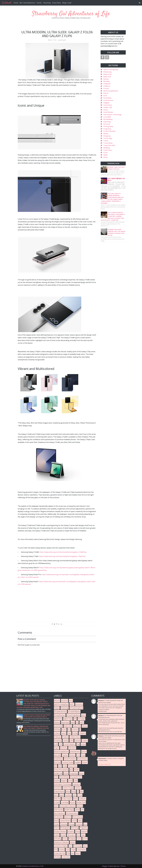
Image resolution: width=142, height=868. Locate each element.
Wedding (107, 148)
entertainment (75, 751)
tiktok (85, 846)
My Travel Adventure (27, 3)
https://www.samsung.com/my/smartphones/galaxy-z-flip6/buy (62, 556)
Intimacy (78, 788)
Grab (65, 766)
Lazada (57, 802)
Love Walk (107, 117)
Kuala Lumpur (67, 799)
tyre (73, 853)
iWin (82, 792)
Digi (78, 744)
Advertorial (107, 74)
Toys (68, 850)
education (72, 748)
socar (79, 839)
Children (65, 737)
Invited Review (59, 792)
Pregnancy (107, 129)
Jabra (56, 795)
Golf (60, 766)
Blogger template (108, 866)
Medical (80, 806)
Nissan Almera (65, 821)
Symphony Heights (61, 846)
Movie (77, 810)
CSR (61, 744)
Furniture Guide (68, 762)
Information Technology (112, 115)
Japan (62, 795)
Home (16, 3)
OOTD (74, 821)
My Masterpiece (72, 813)
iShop (105, 157)
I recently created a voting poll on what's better (111, 759)
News (56, 821)
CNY (71, 741)
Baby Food (68, 726)
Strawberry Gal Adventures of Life (71, 14)
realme (57, 835)
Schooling (58, 839)
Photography (108, 126)
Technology (108, 138)
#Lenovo (64, 701)
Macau (72, 802)
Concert (106, 88)
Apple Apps (65, 722)
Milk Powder (59, 810)
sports (85, 839)
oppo (80, 821)
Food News (107, 98)
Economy (64, 748)
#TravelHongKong (76, 708)
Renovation (71, 835)
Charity (75, 733)
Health (77, 770)
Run (78, 835)
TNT (56, 850)
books (64, 730)
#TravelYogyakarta (73, 715)
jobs (75, 795)
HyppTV (64, 781)
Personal (107, 124)
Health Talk (108, 107)
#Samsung (107, 72)
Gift (56, 766)
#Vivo (83, 715)
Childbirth (107, 84)
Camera (57, 733)
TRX (68, 853)
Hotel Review (108, 112)
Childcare (107, 86)
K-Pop (80, 795)
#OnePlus (79, 704)
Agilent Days (68, 719)
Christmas (58, 741)
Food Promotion (70, 759)
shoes (65, 839)
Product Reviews (109, 131)
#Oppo (57, 708)
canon (64, 733)
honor (82, 773)
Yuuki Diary (108, 150)
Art (77, 722)
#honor (57, 701)
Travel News (108, 143)
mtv (82, 810)
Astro (82, 722)
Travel (106, 141)
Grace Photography (61, 770)
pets (85, 824)
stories (73, 842)
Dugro (57, 748)
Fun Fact (57, 762)
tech (70, 846)
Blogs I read (67, 3)
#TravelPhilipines (74, 711)
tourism (62, 850)
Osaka (57, 824)
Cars (69, 733)
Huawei (57, 781)
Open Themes (121, 866)
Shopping (107, 136)
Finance (72, 755)
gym (71, 770)
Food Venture (108, 100)
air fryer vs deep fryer (104, 764)
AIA (75, 719)
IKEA (76, 781)
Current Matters (69, 744)
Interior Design (68, 788)
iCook (105, 152)
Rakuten (84, 831)
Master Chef (81, 802)
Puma (78, 831)
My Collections (59, 813)
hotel (56, 777)
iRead (105, 155)
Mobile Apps (69, 810)
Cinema (66, 741)
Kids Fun (57, 799)
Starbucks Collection (61, 842)
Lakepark (82, 799)
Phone (57, 828)
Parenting (47, 3)
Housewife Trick (76, 777)
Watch (78, 853)
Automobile (58, 726)
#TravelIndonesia (60, 711)
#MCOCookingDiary (111, 69)
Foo (78, 755)
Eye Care (57, 755)
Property (71, 831)
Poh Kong (75, 828)
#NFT (72, 704)
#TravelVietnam (60, 715)
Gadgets (106, 103)
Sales (83, 835)
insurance (58, 788)
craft (56, 744)
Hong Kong (74, 773)
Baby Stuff (107, 77)
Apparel (57, 722)
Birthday (106, 81)
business (75, 730)
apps (73, 722)
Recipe (106, 134)
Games (85, 762)
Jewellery (68, 795)
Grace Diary (56, 3)
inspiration (76, 784)
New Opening (78, 817)
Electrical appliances (111, 91)
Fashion (65, 755)
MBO (56, 806)
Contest (85, 741)
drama (83, 744)
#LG (71, 701)
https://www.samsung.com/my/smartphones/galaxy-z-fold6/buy (63, 552)
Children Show (75, 737)
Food (105, 96)
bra (69, 730)
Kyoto (76, 799)
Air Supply (81, 719)
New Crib (68, 817)
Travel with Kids (109, 145)
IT (78, 792)
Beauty (106, 79)
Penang (71, 824)
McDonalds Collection (67, 806)
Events (39, 3)
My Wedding (108, 119)
